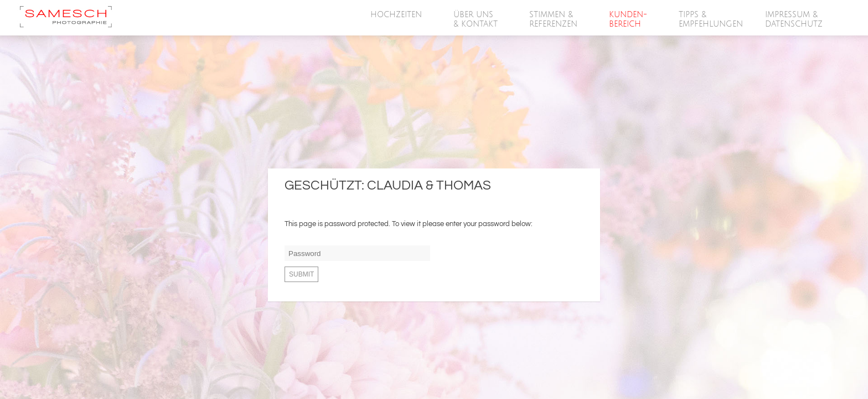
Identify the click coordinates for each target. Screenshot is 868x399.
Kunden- (629, 20)
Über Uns (476, 20)
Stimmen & (554, 20)
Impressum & (794, 20)
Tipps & (711, 20)
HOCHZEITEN (397, 15)
